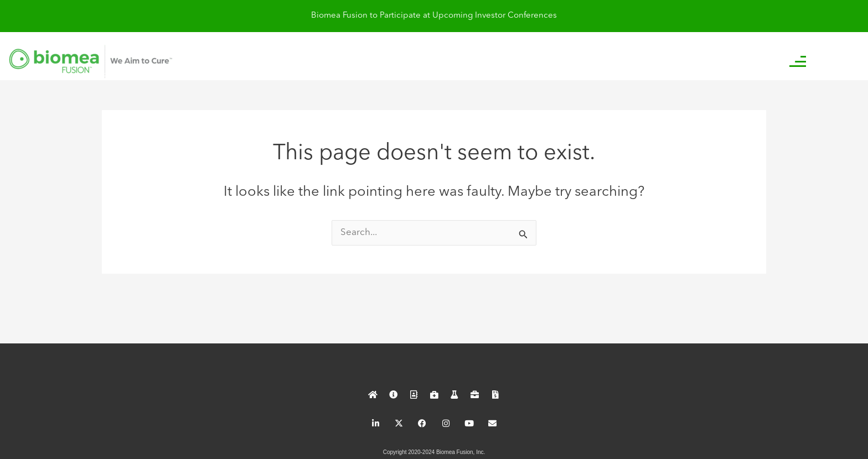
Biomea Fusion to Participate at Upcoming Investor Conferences (434, 16)
